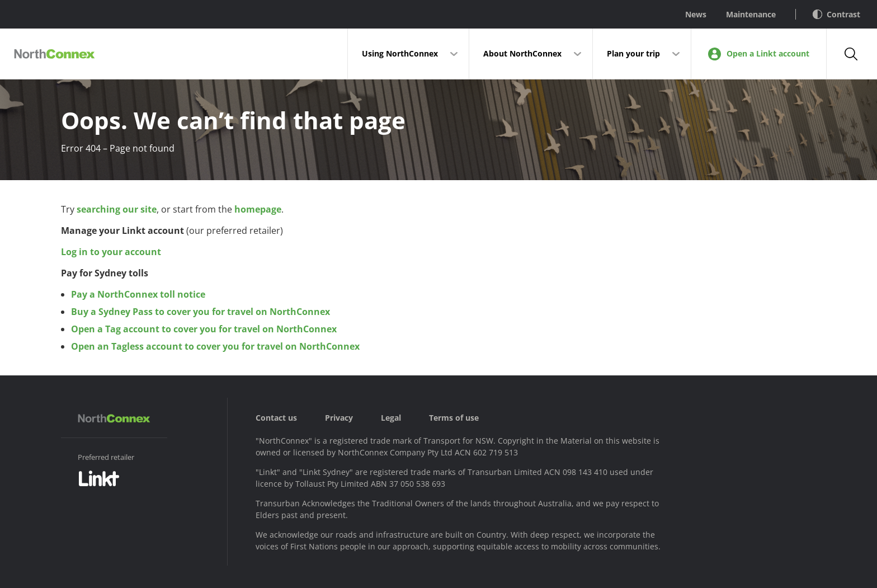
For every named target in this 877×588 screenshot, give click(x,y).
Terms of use (454, 418)
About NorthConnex (522, 53)
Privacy (339, 418)
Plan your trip (633, 53)
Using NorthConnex (400, 53)
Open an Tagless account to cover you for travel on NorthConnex (215, 346)
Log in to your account (111, 252)
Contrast (836, 14)
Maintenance (751, 14)
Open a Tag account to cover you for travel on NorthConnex (204, 329)
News (696, 14)
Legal (391, 418)
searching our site (117, 209)
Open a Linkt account (759, 54)
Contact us (276, 418)
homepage (258, 209)
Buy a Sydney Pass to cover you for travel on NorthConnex (201, 312)
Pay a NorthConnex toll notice (138, 294)
